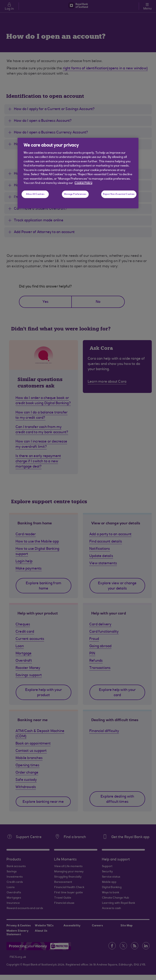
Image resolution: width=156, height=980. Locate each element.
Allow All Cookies (35, 194)
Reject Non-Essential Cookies (119, 194)
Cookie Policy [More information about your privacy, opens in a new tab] (83, 183)
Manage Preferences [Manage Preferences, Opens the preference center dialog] (75, 194)
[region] (78, 173)
